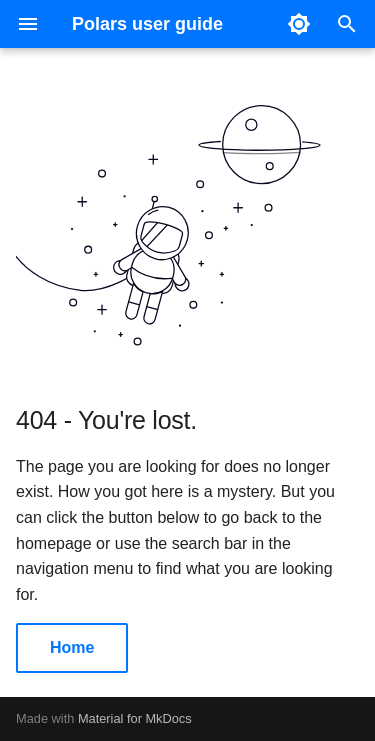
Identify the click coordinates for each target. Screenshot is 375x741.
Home (72, 647)
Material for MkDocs (135, 718)
